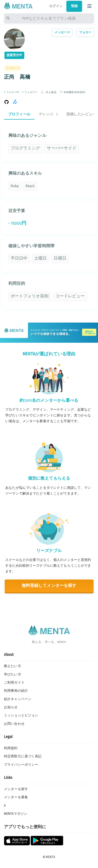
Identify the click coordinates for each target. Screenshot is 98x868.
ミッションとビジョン (21, 715)
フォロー (85, 32)
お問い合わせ (14, 724)
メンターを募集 (16, 797)
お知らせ (11, 707)
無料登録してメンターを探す (49, 586)
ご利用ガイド (14, 683)
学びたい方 (13, 674)
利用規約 (11, 748)
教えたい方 (13, 666)
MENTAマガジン (16, 814)
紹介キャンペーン (18, 699)
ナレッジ (48, 114)
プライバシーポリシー (21, 765)
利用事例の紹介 (16, 691)
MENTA (51, 857)
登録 (74, 6)
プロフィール (19, 114)
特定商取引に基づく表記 (23, 756)
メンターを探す (16, 789)
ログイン (56, 6)
